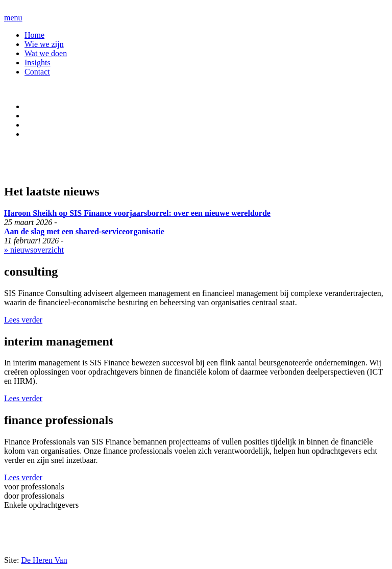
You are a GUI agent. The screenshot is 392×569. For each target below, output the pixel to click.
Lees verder (23, 320)
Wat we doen (46, 53)
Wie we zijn (44, 44)
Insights (38, 63)
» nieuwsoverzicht (34, 250)
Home (34, 35)
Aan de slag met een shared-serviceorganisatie (84, 231)
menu (13, 18)
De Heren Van (44, 560)
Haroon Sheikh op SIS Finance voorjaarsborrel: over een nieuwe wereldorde (137, 213)
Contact (37, 72)
